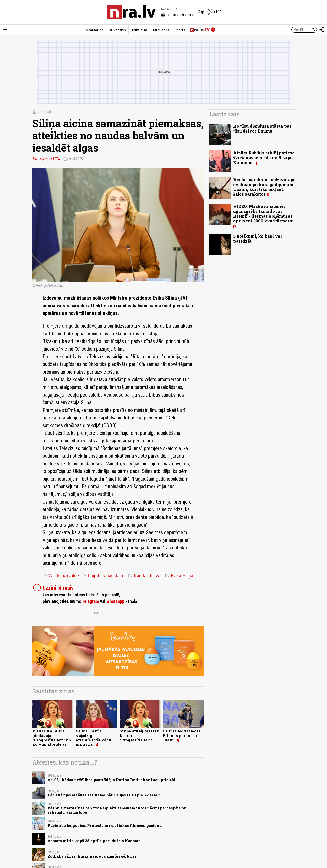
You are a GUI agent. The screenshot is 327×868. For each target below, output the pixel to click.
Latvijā (46, 112)
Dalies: (100, 613)
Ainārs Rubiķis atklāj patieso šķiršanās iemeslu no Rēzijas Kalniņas (264, 158)
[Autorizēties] (322, 30)
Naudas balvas (145, 576)
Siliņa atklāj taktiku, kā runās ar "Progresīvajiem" (140, 735)
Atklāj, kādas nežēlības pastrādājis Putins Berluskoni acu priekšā (111, 780)
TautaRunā (139, 30)
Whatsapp (115, 601)
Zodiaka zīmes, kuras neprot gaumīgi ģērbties (92, 856)
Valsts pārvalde (61, 576)
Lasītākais (224, 114)
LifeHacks (161, 30)
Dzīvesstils (117, 30)
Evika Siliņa (179, 576)
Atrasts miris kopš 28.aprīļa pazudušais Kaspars (94, 841)
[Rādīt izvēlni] (5, 30)
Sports (180, 30)
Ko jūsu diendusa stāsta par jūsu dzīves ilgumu (262, 128)
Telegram (90, 601)
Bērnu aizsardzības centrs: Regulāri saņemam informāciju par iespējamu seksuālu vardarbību (117, 810)
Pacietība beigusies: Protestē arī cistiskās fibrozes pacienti (105, 826)
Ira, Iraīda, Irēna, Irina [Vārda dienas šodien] (177, 15)
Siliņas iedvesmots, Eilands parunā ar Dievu (182, 735)
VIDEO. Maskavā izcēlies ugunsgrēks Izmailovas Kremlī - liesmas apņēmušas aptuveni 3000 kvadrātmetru (263, 214)
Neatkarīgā (94, 30)
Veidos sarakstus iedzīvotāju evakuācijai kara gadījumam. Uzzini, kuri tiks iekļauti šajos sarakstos (264, 187)
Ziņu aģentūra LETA (46, 159)
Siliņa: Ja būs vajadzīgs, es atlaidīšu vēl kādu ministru (94, 738)
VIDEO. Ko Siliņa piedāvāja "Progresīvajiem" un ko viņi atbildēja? (52, 738)
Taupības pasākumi (103, 576)
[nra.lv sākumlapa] (132, 12)
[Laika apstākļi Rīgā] (210, 12)
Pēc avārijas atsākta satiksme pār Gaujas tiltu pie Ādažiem (104, 795)
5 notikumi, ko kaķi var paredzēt (258, 239)
